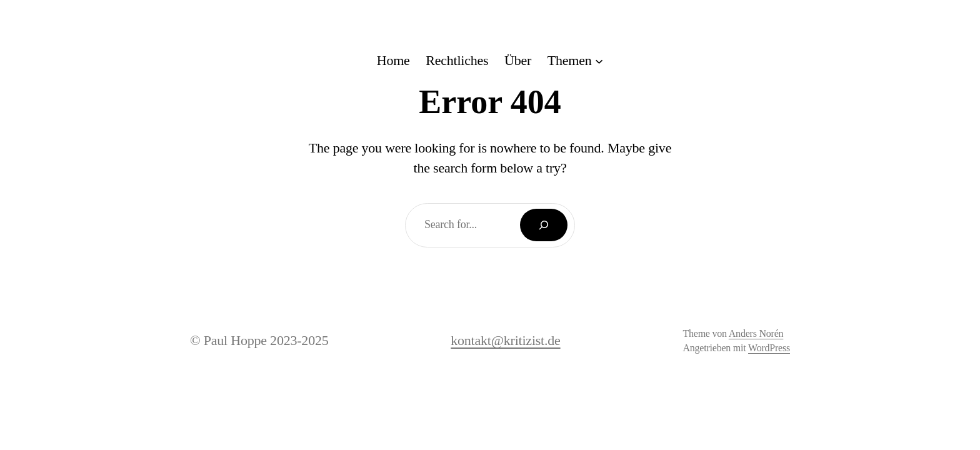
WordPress (769, 348)
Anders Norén (756, 333)
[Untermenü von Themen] (575, 61)
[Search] (544, 225)
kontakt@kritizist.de (505, 340)
